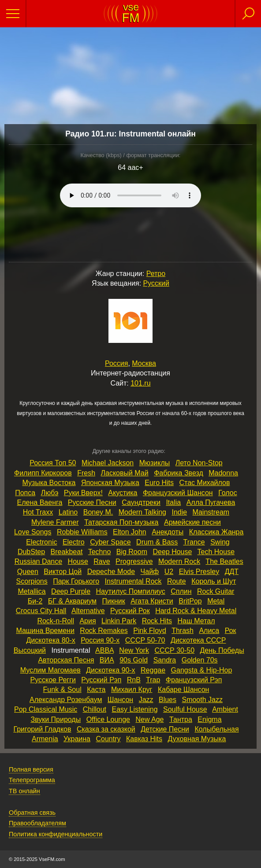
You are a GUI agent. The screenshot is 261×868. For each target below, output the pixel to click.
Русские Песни (92, 502)
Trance (194, 542)
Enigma (209, 719)
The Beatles (224, 561)
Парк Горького (76, 581)
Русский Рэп (101, 680)
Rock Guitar (216, 591)
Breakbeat (67, 552)
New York (134, 650)
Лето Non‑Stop (199, 463)
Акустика (123, 493)
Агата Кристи (152, 601)
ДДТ (232, 572)
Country (108, 739)
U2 (169, 572)
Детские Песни (165, 729)
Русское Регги (53, 680)
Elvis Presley (199, 572)
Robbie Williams (82, 532)
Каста (96, 690)
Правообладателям (37, 823)
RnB (134, 680)
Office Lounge (108, 719)
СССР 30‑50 (174, 650)
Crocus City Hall (41, 611)
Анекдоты (168, 532)
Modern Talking (142, 512)
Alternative (88, 611)
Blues (168, 700)
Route (177, 581)
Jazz (146, 700)
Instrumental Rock (133, 581)
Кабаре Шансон (183, 690)
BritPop (190, 601)
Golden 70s (200, 660)
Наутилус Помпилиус (131, 591)
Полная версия (31, 769)
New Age (149, 719)
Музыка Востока (49, 483)
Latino (68, 512)
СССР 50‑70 (145, 640)
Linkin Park (119, 621)
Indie (179, 512)
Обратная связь (32, 813)
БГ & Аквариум (72, 601)
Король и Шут (214, 581)
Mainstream (211, 512)
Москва (144, 363)
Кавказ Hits (144, 739)
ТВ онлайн (24, 791)
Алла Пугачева (211, 502)
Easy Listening (134, 709)
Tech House (216, 552)
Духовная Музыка (197, 739)
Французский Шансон (178, 493)
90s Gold (134, 660)
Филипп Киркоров (43, 473)
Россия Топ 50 (53, 463)
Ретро (156, 274)
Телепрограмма (32, 780)
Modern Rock (179, 561)
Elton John (130, 532)
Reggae (153, 670)
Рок (231, 631)
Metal (216, 601)
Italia (173, 502)
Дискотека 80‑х (50, 640)
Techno (100, 552)
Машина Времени (45, 631)
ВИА (107, 660)
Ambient (225, 709)
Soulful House (185, 709)
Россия (116, 363)
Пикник (114, 601)
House (78, 561)
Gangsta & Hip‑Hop (202, 670)
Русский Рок (130, 611)
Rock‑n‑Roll (56, 621)
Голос (228, 493)
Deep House (172, 552)
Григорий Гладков (42, 729)
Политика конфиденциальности (56, 834)
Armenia (45, 739)
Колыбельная (216, 729)
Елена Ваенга (40, 502)
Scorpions (32, 581)
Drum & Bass (157, 542)
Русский (156, 283)
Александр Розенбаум (66, 700)
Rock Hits (157, 621)
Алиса (209, 631)
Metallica (32, 591)
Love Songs (33, 532)
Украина (77, 739)
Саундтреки (141, 502)
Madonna (223, 473)
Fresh (86, 473)
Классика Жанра (216, 532)
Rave (102, 561)
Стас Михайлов (205, 483)
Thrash (183, 631)
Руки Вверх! (83, 493)
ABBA (104, 650)
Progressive (134, 561)
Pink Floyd (150, 631)
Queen (28, 572)
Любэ (50, 493)
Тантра (181, 719)
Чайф (150, 572)
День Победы (222, 650)
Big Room (132, 552)
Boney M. (98, 512)
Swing (220, 542)
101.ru (140, 383)
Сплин (181, 591)
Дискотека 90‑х (110, 670)
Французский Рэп (194, 680)
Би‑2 (35, 601)
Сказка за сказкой (106, 729)
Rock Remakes (104, 631)
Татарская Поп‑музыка (121, 522)
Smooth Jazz (202, 700)
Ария (88, 621)
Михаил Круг (132, 690)
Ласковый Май (125, 473)
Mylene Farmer (55, 522)
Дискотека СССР (198, 640)
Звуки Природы (56, 719)
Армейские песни (192, 522)
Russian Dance (39, 561)
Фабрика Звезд (179, 473)
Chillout (95, 709)
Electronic (41, 542)
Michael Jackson (108, 463)
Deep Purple (71, 591)
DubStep (31, 552)
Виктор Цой (63, 572)
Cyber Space (110, 542)
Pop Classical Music (46, 709)
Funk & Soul (62, 690)
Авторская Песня (66, 660)
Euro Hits (159, 483)
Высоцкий (30, 650)
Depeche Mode (111, 572)
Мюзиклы (155, 463)
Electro (74, 542)
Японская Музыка (110, 483)
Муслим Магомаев (50, 670)
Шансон (120, 700)
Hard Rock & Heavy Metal (196, 611)
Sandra (165, 660)
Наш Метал (196, 621)
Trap (153, 680)
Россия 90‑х (100, 640)
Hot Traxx (38, 512)
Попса (25, 493)
